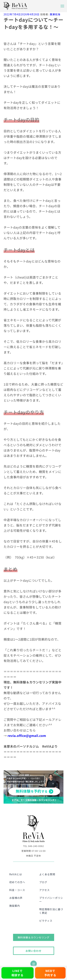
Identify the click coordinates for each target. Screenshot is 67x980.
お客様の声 (16, 898)
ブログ (43, 882)
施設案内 (15, 906)
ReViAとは (16, 874)
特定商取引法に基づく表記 (51, 911)
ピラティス (46, 921)
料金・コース (17, 890)
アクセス (45, 890)
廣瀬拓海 (55, 14)
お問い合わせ (33, 951)
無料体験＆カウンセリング (33, 937)
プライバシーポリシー (51, 900)
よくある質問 (47, 874)
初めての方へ (17, 882)
